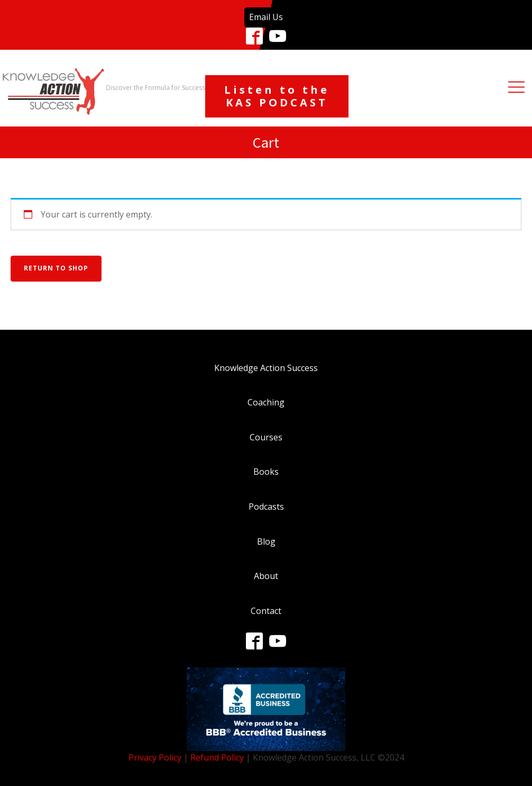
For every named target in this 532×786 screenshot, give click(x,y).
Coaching (266, 402)
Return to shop (56, 268)
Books (266, 472)
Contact (266, 611)
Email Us (266, 17)
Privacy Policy (155, 757)
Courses (266, 437)
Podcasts (266, 507)
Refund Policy (217, 757)
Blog (266, 541)
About (266, 576)
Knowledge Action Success (266, 368)
